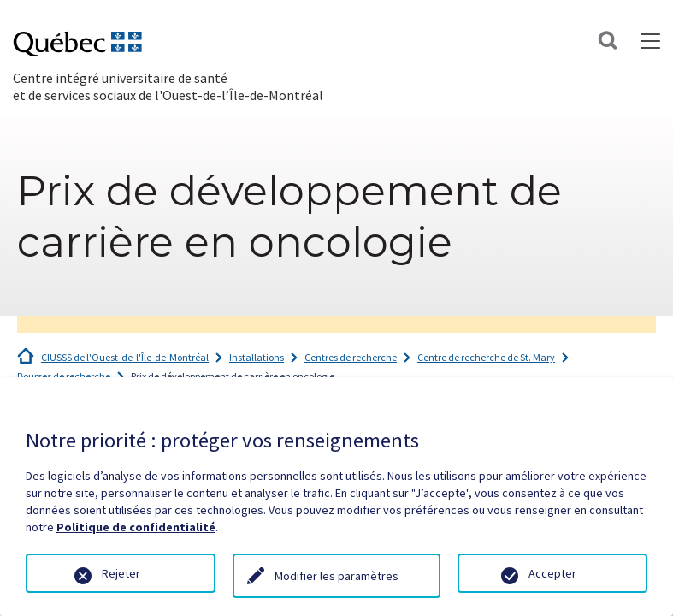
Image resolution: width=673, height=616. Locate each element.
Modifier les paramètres (336, 576)
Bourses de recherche (64, 376)
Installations (257, 357)
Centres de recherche (351, 357)
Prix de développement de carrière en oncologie (233, 376)
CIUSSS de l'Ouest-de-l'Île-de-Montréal (125, 357)
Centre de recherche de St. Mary (486, 357)
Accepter (552, 573)
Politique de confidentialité (136, 527)
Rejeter (121, 573)
